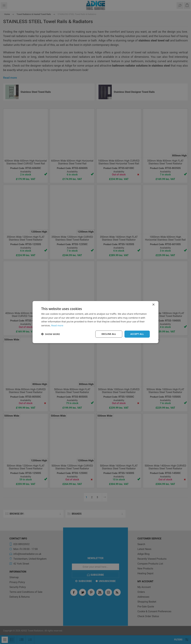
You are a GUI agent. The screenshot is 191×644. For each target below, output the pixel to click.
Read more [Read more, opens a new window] (57, 325)
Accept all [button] (137, 334)
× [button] (153, 305)
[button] (51, 334)
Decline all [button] (109, 334)
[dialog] (95, 322)
